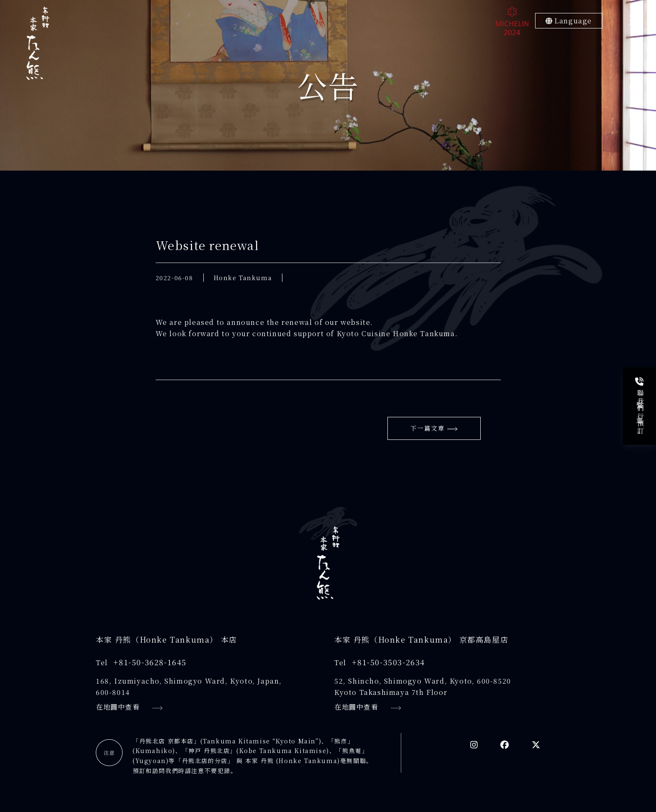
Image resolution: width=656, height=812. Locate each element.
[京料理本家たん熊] (38, 43)
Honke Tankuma (243, 278)
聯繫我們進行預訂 (640, 406)
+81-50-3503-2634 (388, 664)
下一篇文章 (434, 430)
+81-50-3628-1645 (150, 664)
